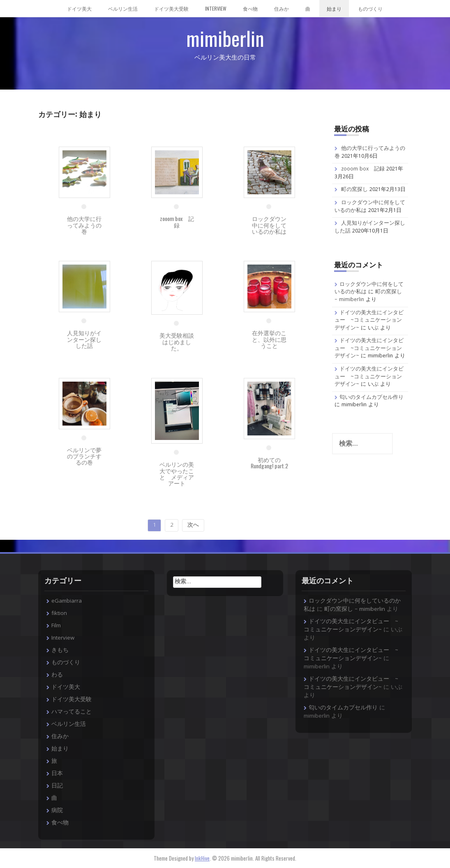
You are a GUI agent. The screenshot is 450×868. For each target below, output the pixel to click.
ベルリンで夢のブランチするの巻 (84, 456)
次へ (193, 525)
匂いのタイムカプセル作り (372, 398)
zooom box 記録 (177, 221)
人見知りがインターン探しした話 (84, 339)
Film (56, 626)
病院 (57, 811)
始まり (334, 8)
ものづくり (370, 8)
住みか (282, 8)
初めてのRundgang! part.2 (269, 463)
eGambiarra (67, 601)
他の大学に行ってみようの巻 (84, 225)
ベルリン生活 (123, 8)
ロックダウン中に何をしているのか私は (269, 225)
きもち (60, 651)
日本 (57, 774)
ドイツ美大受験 (171, 8)
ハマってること (72, 712)
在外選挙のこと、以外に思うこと (269, 339)
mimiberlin (225, 38)
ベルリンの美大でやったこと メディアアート (177, 473)
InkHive (202, 858)
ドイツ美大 (79, 8)
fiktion (59, 614)
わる (57, 675)
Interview (216, 8)
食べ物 (250, 8)
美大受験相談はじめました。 (177, 341)
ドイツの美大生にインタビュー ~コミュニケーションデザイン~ (369, 321)
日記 (57, 786)
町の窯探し (354, 190)
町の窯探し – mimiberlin (355, 610)
